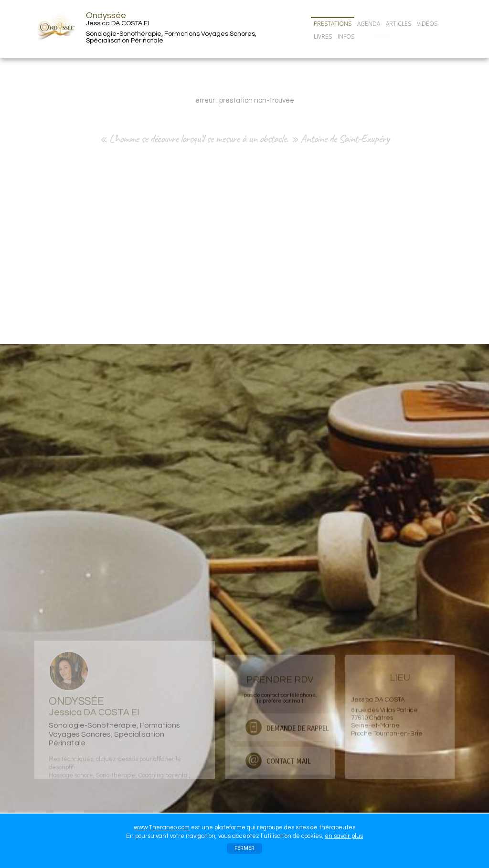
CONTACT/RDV (382, 36)
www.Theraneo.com (162, 827)
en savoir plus (344, 836)
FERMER (244, 848)
